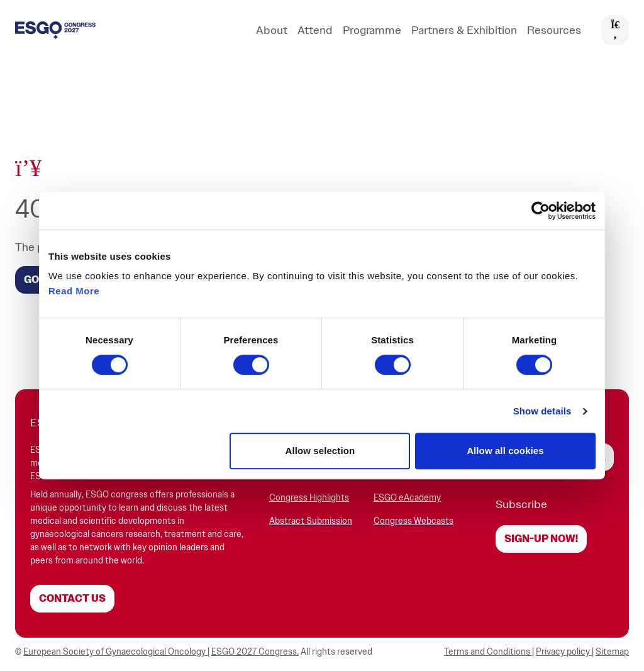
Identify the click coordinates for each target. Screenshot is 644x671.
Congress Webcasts (414, 521)
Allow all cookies (505, 451)
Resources (554, 30)
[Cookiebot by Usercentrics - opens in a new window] (541, 211)
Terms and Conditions (488, 652)
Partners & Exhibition (464, 30)
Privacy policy (564, 652)
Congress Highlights (309, 498)
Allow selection (320, 451)
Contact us (72, 599)
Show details (542, 411)
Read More (74, 291)
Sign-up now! (541, 539)
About (272, 30)
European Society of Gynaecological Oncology (115, 652)
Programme (372, 30)
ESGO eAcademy (407, 498)
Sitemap (612, 652)
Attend (315, 30)
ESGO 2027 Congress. (255, 652)
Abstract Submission (311, 521)
